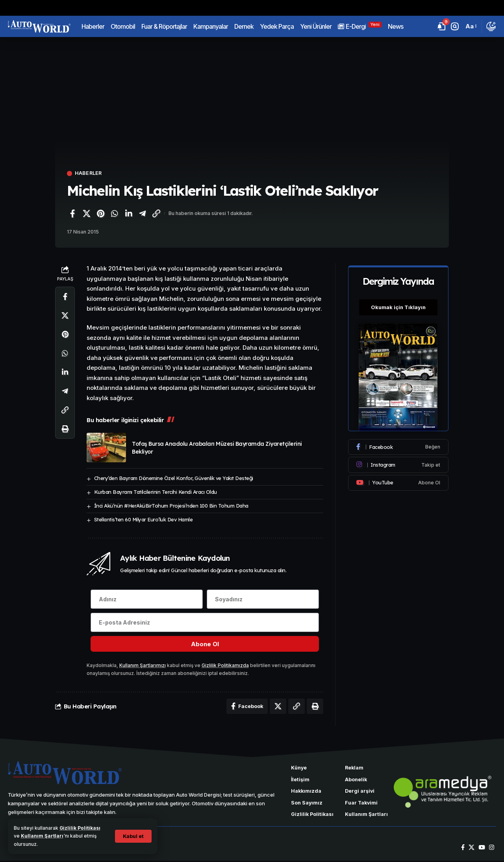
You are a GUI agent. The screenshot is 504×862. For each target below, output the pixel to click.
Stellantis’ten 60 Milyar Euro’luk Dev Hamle (144, 519)
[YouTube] (482, 848)
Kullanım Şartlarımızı (143, 666)
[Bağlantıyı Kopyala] (156, 213)
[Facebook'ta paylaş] (72, 213)
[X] (472, 848)
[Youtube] (398, 481)
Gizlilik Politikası (80, 828)
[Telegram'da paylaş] (143, 213)
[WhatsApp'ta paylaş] (115, 213)
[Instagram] (398, 463)
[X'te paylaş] (87, 213)
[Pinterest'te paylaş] (100, 213)
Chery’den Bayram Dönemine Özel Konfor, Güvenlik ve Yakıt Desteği (174, 478)
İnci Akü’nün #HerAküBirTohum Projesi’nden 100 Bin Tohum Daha (171, 506)
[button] (133, 836)
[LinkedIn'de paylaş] (128, 213)
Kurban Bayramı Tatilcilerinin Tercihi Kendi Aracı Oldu (156, 492)
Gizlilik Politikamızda (225, 666)
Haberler (89, 173)
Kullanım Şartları (42, 836)
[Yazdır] (65, 429)
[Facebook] (398, 445)
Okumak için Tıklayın (398, 306)
